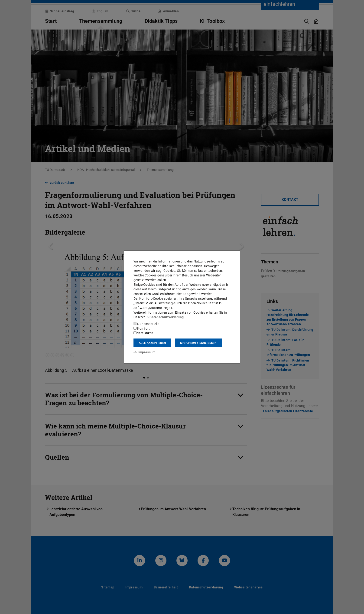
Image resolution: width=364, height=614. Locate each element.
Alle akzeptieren (152, 343)
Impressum (145, 352)
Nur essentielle (146, 324)
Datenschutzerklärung (165, 317)
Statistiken (143, 333)
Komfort (142, 329)
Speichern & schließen (198, 343)
